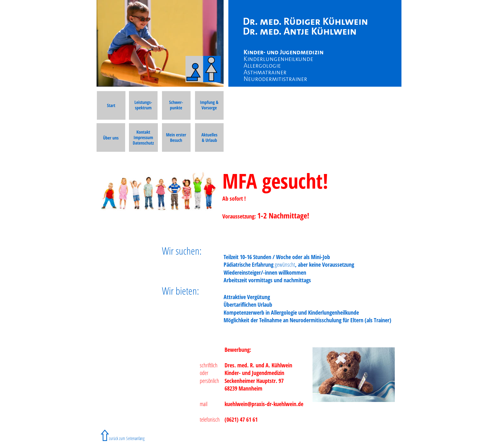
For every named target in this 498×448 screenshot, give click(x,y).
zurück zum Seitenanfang (127, 438)
